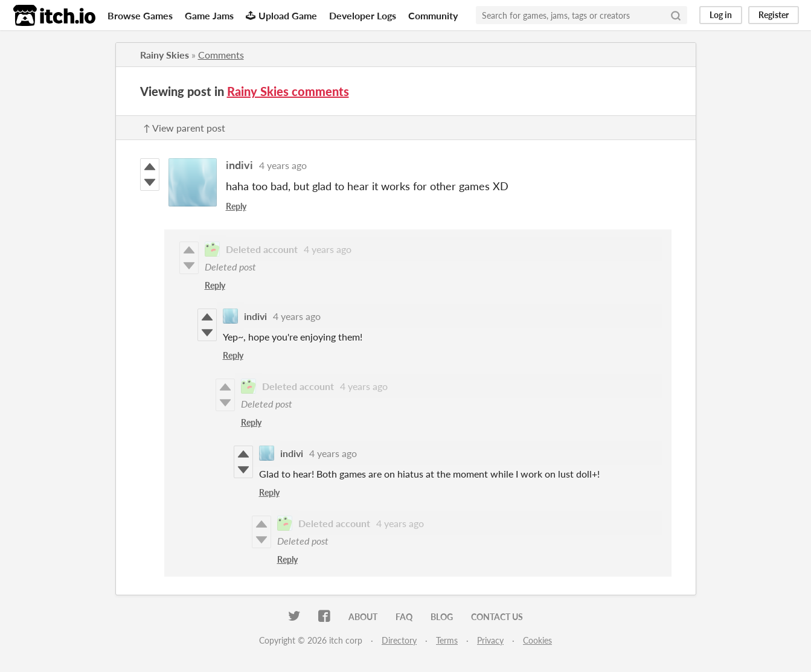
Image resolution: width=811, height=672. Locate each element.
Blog (442, 617)
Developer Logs (363, 15)
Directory (399, 640)
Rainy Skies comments (288, 91)
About (363, 617)
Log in (721, 15)
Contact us (497, 617)
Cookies (537, 640)
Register (774, 15)
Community (433, 15)
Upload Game (281, 15)
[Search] (676, 15)
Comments (221, 55)
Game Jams (209, 15)
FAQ (404, 617)
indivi (239, 165)
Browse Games (140, 15)
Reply (236, 206)
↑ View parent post (184, 128)
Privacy (490, 640)
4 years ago (283, 165)
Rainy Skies (165, 55)
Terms (447, 640)
